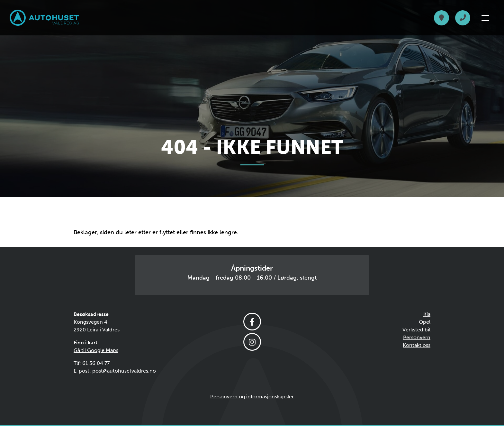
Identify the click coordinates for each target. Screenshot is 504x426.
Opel (425, 322)
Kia (427, 314)
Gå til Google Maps (96, 350)
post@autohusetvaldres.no (124, 371)
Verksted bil (416, 330)
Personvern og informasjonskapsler (252, 397)
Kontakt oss (417, 345)
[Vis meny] (485, 18)
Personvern (417, 337)
